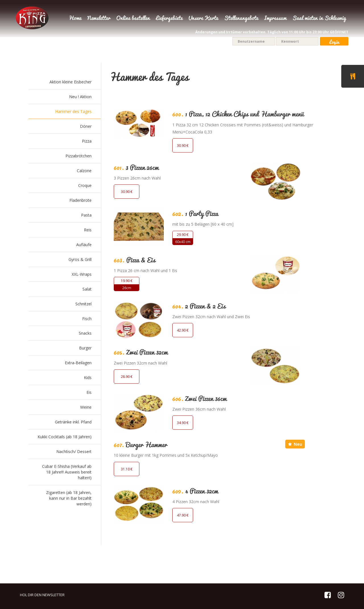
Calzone (84, 171)
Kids (88, 377)
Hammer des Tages (73, 111)
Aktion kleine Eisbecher (71, 82)
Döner (86, 126)
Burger (85, 348)
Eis (89, 392)
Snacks (85, 333)
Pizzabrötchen (78, 156)
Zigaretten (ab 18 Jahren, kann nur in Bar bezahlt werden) (69, 498)
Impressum (275, 18)
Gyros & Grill (80, 259)
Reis (88, 230)
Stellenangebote (241, 18)
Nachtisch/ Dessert (74, 451)
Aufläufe (84, 245)
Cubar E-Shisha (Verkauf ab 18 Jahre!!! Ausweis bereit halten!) (67, 472)
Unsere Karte (203, 18)
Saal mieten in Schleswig (319, 18)
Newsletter (99, 18)
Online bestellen (133, 18)
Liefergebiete (169, 18)
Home (75, 18)
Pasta (86, 215)
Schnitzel (83, 304)
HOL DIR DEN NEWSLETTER (42, 595)
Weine (86, 407)
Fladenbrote (80, 200)
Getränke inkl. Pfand (73, 422)
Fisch (87, 319)
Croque (85, 185)
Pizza (87, 141)
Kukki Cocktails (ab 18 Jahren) (65, 437)
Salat (87, 289)
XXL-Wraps (82, 274)
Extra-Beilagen (78, 363)
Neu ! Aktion (80, 97)
